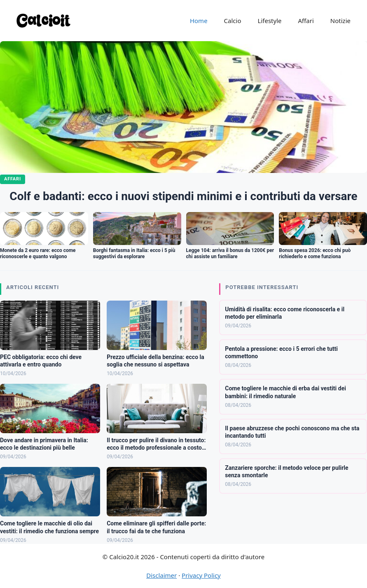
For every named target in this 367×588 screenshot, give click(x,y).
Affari (306, 21)
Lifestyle (270, 21)
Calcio (233, 21)
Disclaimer (161, 575)
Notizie (340, 21)
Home (199, 21)
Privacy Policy (201, 575)
